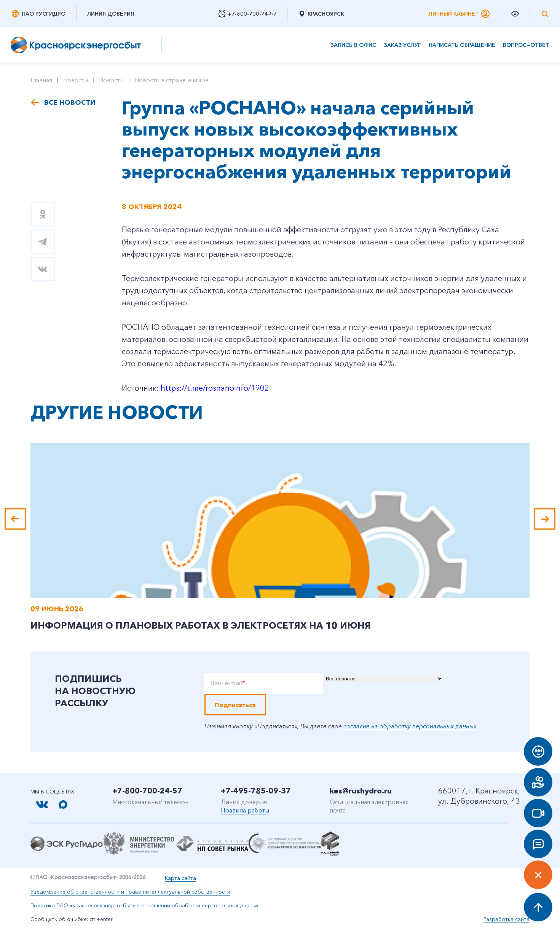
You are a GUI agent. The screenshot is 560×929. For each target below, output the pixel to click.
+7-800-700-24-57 (147, 791)
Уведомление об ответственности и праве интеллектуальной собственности (130, 892)
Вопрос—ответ (526, 45)
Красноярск (321, 14)
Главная (41, 80)
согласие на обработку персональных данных (410, 726)
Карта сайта (180, 878)
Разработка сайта (507, 919)
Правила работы (245, 810)
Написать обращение (462, 45)
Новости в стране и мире (172, 80)
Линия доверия (110, 14)
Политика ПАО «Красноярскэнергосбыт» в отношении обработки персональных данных (144, 905)
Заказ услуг (402, 45)
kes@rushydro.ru (361, 791)
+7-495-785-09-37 (256, 791)
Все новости (70, 102)
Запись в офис (353, 45)
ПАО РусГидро (38, 14)
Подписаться (235, 705)
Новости (76, 80)
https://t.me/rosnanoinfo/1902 (215, 388)
